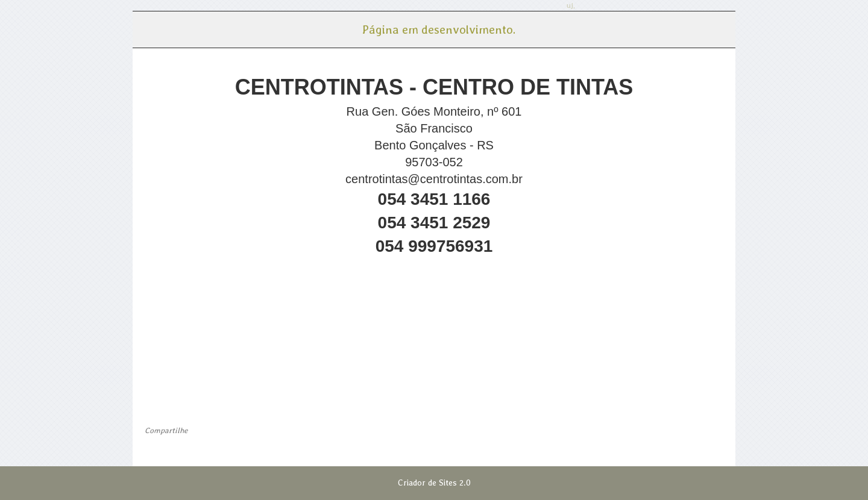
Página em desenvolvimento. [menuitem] (439, 30)
